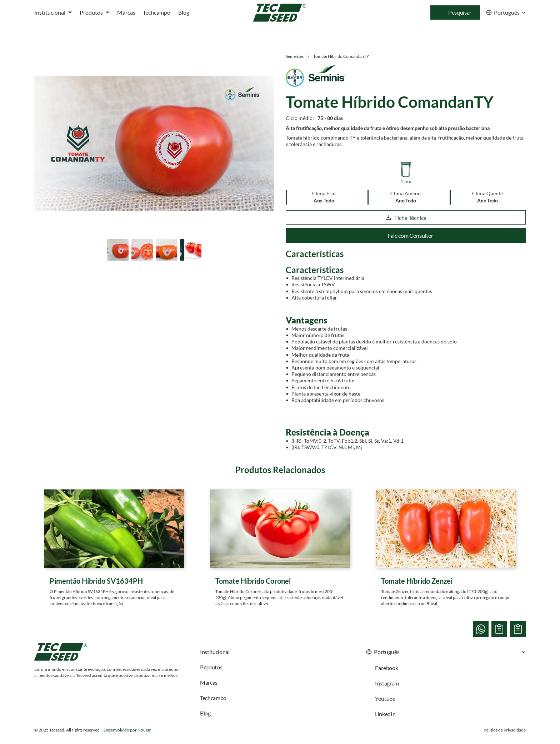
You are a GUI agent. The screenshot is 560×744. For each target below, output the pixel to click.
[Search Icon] (455, 12)
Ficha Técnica (406, 218)
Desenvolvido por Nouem (127, 730)
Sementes (295, 56)
